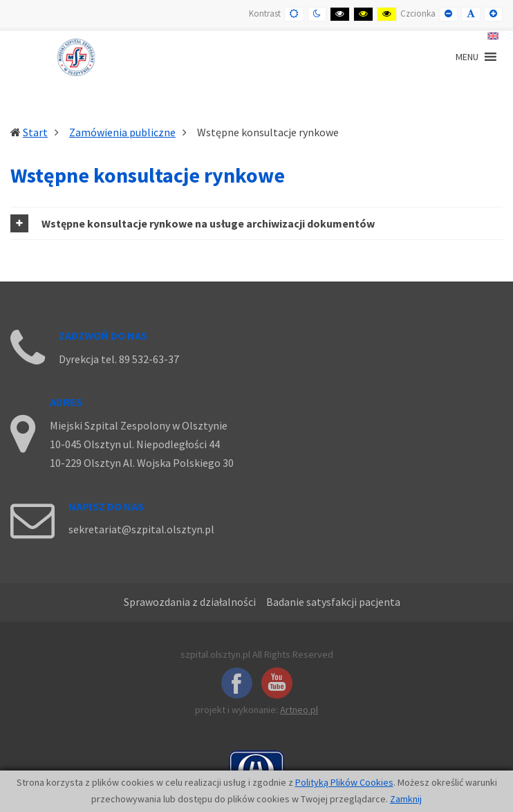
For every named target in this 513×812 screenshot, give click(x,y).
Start (35, 132)
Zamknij (406, 799)
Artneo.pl (299, 710)
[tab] (256, 223)
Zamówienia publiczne (122, 132)
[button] (256, 223)
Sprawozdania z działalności (190, 602)
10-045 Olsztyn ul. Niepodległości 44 (135, 444)
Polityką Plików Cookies (344, 782)
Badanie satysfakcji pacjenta (333, 602)
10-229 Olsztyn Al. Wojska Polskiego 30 (142, 463)
